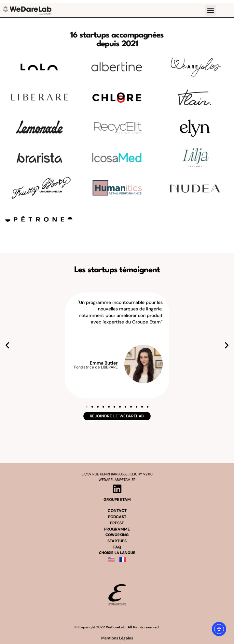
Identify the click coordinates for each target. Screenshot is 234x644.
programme (117, 529)
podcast (117, 517)
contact (117, 511)
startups (117, 541)
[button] (211, 10)
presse (117, 523)
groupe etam (117, 500)
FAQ (117, 547)
